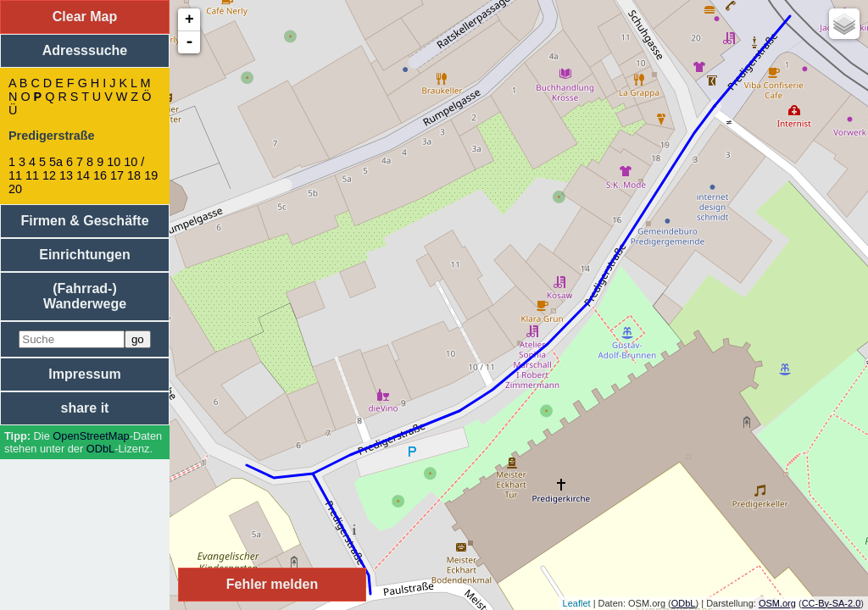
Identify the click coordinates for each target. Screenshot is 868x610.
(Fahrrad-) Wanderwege (85, 296)
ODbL (100, 449)
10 (114, 162)
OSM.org (777, 603)
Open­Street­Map (91, 436)
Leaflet (577, 603)
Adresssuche (85, 50)
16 (100, 175)
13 (66, 175)
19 (151, 175)
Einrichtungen (85, 255)
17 (117, 175)
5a (56, 162)
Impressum (84, 374)
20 (15, 189)
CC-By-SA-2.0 (832, 603)
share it (85, 408)
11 (32, 175)
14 (83, 175)
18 (134, 175)
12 (49, 175)
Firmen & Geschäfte (84, 221)
